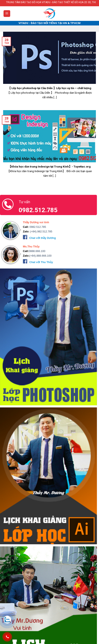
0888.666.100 (37, 251)
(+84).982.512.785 (41, 231)
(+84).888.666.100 (40, 256)
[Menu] (7, 14)
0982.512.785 (37, 227)
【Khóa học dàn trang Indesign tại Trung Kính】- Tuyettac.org (49, 166)
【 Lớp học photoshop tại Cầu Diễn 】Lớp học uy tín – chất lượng (50, 88)
